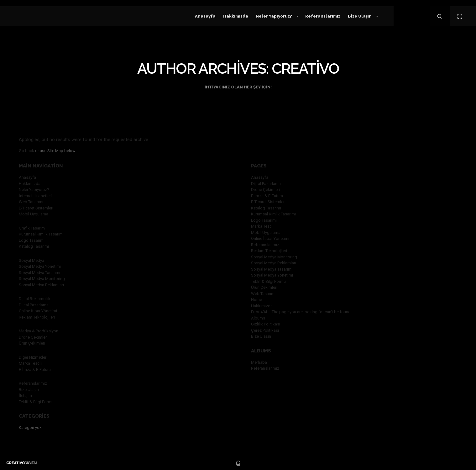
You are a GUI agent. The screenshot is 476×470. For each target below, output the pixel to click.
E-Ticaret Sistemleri (36, 208)
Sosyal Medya (31, 260)
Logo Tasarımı (32, 240)
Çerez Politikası (265, 330)
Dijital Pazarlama (34, 305)
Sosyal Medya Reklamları (41, 285)
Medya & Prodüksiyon (39, 331)
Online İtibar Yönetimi (38, 311)
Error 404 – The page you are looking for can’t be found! (301, 312)
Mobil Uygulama (34, 214)
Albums (258, 318)
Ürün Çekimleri (32, 343)
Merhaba (259, 362)
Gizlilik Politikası (266, 324)
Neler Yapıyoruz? (34, 190)
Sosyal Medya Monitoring (42, 279)
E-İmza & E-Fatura (35, 370)
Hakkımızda (30, 184)
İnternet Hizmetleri (35, 196)
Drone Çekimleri (33, 337)
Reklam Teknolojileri (37, 317)
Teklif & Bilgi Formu (36, 402)
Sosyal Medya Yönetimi (40, 266)
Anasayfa (27, 177)
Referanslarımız (33, 383)
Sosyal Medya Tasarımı (39, 273)
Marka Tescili (31, 363)
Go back (26, 151)
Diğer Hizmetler (33, 357)
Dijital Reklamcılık (35, 299)
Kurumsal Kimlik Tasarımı (41, 234)
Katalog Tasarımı (34, 246)
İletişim (25, 396)
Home (256, 300)
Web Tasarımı (31, 202)
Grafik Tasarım (32, 228)
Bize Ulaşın (29, 390)
